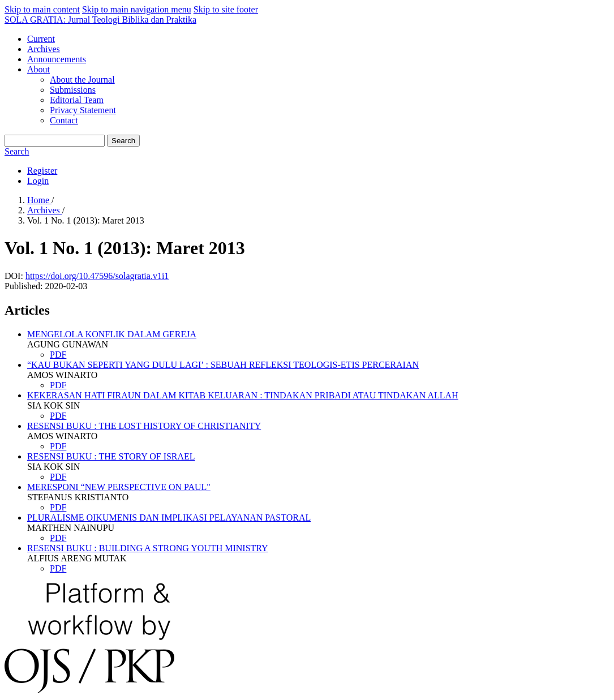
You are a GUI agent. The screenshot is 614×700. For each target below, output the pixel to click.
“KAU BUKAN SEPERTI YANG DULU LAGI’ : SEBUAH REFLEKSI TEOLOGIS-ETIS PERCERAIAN (223, 365)
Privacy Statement (83, 110)
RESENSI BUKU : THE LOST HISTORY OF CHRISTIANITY (144, 426)
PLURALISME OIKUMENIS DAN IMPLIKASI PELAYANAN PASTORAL (169, 518)
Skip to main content (42, 9)
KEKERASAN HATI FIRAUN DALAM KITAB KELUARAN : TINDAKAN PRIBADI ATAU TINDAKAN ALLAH (243, 395)
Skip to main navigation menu (137, 9)
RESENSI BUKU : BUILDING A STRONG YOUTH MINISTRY (148, 548)
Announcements (57, 59)
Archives (44, 49)
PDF (58, 355)
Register (42, 171)
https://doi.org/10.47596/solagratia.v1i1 (97, 276)
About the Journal (82, 80)
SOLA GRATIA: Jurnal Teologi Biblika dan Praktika (100, 20)
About (38, 69)
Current (41, 39)
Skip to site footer (226, 9)
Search (123, 141)
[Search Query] (55, 141)
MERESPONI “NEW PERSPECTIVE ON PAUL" (119, 487)
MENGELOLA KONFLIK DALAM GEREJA (112, 334)
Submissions (73, 90)
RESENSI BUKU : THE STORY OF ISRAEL (111, 456)
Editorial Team (77, 100)
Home (39, 200)
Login (38, 181)
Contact (64, 120)
